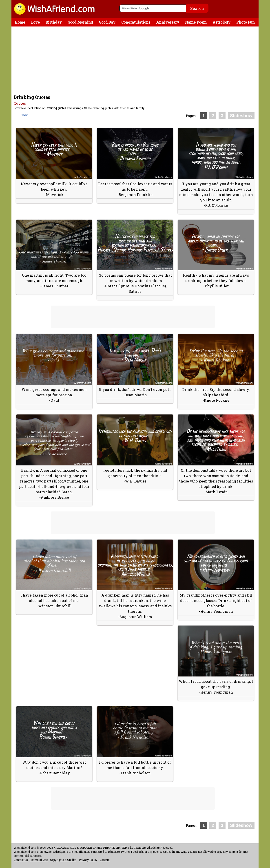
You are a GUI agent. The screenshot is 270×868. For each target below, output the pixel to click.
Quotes (20, 103)
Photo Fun (246, 22)
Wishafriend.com (25, 848)
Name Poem (196, 22)
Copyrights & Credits (63, 860)
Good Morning (80, 22)
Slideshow (241, 116)
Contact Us (21, 860)
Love (35, 22)
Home (20, 22)
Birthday (54, 22)
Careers (105, 860)
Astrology (221, 22)
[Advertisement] (136, 60)
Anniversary (168, 22)
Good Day (107, 22)
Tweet (25, 115)
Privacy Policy (88, 860)
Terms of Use (39, 860)
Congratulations (136, 22)
